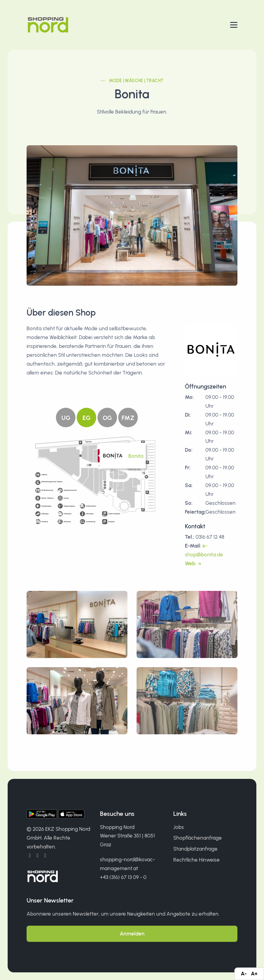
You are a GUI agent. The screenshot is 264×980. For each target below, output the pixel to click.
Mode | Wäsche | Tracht (136, 81)
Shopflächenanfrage (198, 838)
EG (86, 418)
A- (244, 974)
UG (66, 418)
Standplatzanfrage (195, 849)
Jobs (179, 827)
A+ (254, 974)
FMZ (128, 418)
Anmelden (132, 934)
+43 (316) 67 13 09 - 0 (123, 877)
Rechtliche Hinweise (196, 860)
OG (107, 418)
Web (191, 563)
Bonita (136, 456)
